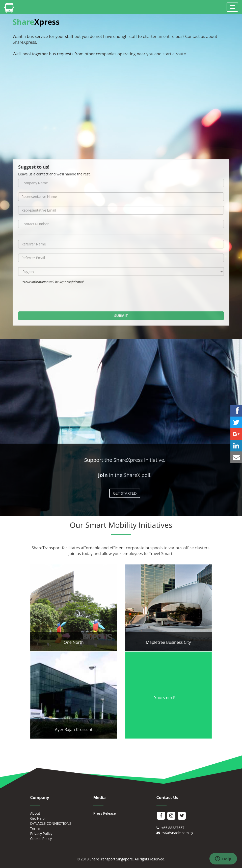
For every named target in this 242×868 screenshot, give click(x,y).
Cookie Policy (41, 839)
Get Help (37, 818)
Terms (35, 828)
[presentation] (121, 296)
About (35, 813)
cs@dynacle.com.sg (175, 833)
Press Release (105, 813)
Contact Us (167, 797)
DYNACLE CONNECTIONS (51, 823)
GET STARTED (125, 493)
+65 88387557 (170, 828)
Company (40, 797)
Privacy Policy (41, 833)
